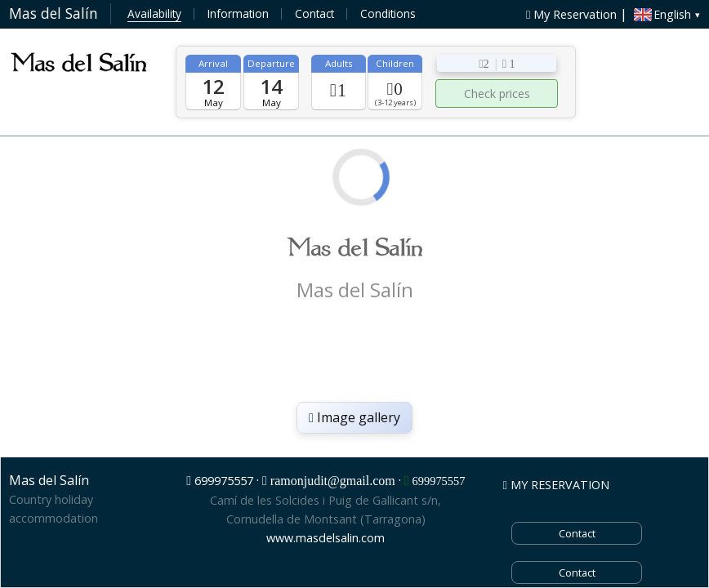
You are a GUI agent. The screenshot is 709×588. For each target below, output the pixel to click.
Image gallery (354, 417)
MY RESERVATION (556, 485)
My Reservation (571, 14)
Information (238, 13)
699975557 (224, 481)
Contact (314, 13)
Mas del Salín (54, 13)
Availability (154, 13)
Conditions (388, 13)
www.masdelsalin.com (326, 538)
